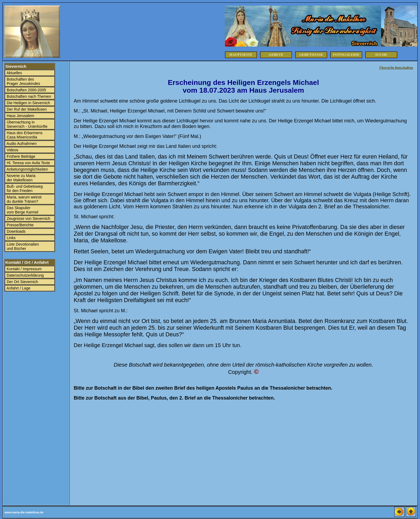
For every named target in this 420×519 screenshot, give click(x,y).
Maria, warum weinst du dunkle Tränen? (24, 199)
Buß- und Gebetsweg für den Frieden (24, 189)
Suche (381, 54)
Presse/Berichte (20, 225)
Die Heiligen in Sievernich (28, 103)
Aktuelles (14, 73)
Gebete (276, 54)
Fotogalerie (346, 54)
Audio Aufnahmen (21, 144)
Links (11, 238)
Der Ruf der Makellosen (26, 109)
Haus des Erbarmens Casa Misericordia (24, 135)
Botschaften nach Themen (28, 96)
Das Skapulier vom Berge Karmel (22, 210)
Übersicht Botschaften (396, 68)
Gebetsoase (311, 54)
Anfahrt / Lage (18, 288)
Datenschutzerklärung (25, 275)
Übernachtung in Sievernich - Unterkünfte (27, 124)
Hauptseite (241, 54)
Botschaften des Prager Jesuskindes (23, 81)
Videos (12, 150)
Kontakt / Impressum (24, 269)
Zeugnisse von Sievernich (28, 219)
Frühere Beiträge (20, 156)
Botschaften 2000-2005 (26, 90)
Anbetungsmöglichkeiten (27, 169)
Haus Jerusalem (20, 116)
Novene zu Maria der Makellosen (20, 178)
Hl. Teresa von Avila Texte (28, 163)
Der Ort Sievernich (22, 282)
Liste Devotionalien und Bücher (22, 246)
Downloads (16, 231)
